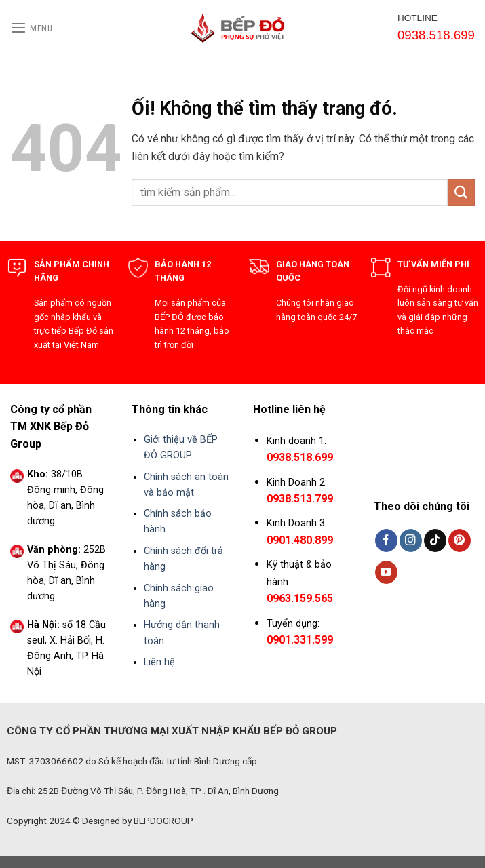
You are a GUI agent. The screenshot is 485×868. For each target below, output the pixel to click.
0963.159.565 (300, 598)
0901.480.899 (300, 540)
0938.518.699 (300, 457)
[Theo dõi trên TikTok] (435, 540)
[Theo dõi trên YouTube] (386, 572)
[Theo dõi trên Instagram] (411, 540)
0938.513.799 (300, 499)
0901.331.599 (300, 640)
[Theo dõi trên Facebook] (386, 540)
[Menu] (32, 28)
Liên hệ (159, 662)
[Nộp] (461, 192)
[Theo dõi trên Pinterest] (460, 540)
